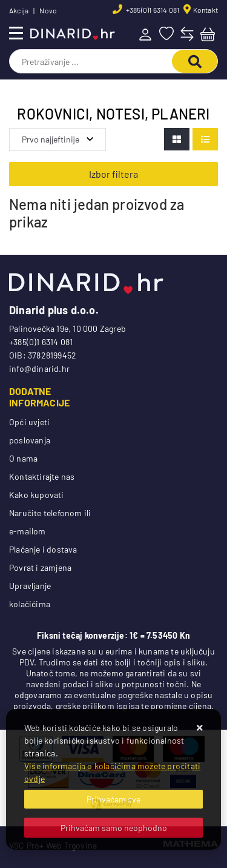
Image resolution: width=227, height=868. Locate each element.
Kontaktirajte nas (42, 476)
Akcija (19, 10)
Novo (48, 10)
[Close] (113, 799)
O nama (23, 458)
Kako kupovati (37, 495)
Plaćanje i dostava (43, 549)
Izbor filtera (113, 174)
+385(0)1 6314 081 (152, 10)
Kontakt (206, 10)
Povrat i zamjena (40, 567)
